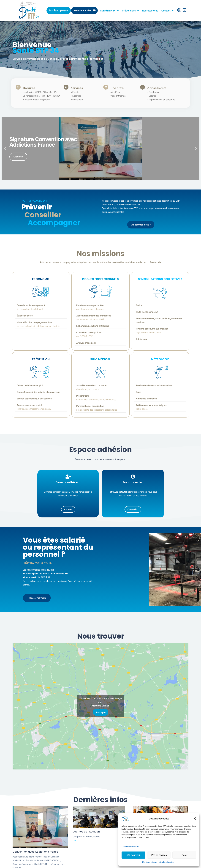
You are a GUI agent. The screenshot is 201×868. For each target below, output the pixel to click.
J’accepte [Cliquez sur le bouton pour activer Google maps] (101, 713)
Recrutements (150, 11)
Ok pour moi (134, 855)
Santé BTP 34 (109, 11)
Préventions (130, 11)
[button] (195, 819)
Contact (167, 11)
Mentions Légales (150, 862)
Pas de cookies (159, 855)
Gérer (184, 855)
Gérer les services (131, 846)
